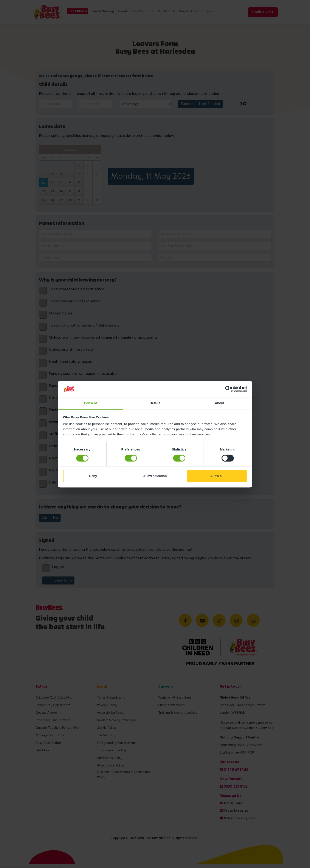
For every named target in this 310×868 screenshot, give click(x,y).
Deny (93, 476)
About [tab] (220, 403)
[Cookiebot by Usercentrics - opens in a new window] (228, 389)
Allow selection (155, 476)
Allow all (217, 476)
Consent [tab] (91, 403)
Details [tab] (155, 403)
